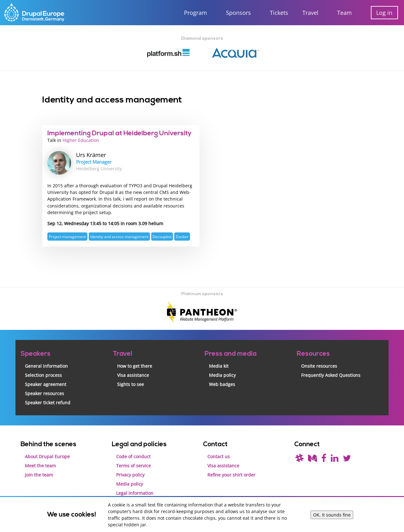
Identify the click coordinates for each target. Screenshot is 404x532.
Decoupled (162, 236)
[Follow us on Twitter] (347, 458)
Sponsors (238, 13)
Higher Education (81, 140)
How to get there (135, 365)
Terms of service (134, 464)
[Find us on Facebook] (324, 458)
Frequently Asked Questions (331, 374)
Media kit (219, 365)
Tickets (279, 13)
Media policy (222, 374)
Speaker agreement (46, 383)
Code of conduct (133, 455)
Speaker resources (45, 392)
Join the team (39, 474)
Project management (67, 236)
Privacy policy (130, 474)
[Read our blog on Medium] (312, 458)
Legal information (135, 492)
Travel (310, 13)
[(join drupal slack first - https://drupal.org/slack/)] (300, 458)
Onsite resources (319, 365)
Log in (384, 13)
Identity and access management (119, 236)
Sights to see (131, 383)
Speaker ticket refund (48, 401)
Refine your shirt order (231, 474)
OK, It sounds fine (332, 515)
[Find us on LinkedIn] (335, 458)
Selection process (43, 374)
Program (196, 13)
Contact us (219, 455)
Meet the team (40, 464)
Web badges (222, 383)
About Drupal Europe (47, 455)
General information (46, 365)
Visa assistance (133, 374)
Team (345, 13)
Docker (182, 236)
